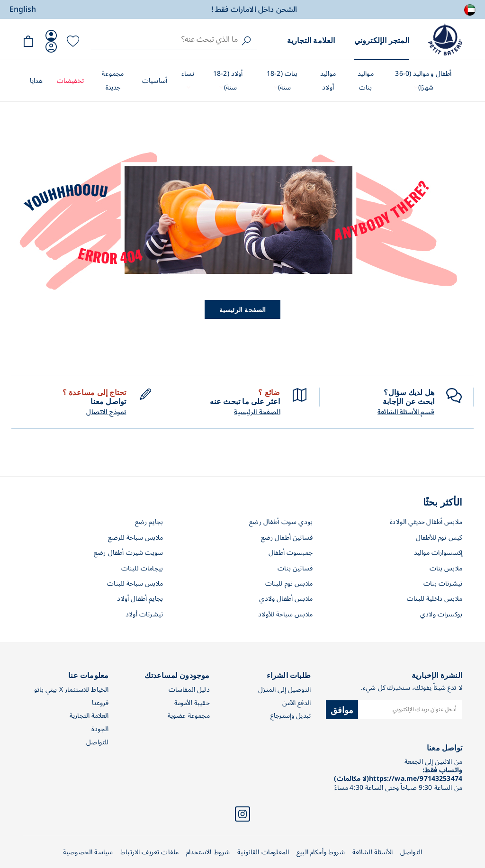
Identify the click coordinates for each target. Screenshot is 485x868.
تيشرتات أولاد (144, 614)
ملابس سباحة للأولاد (285, 614)
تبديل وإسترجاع (291, 716)
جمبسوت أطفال (291, 553)
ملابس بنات (446, 568)
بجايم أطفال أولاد (140, 599)
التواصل (411, 852)
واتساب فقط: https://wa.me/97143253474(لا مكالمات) (398, 774)
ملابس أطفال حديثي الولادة (426, 522)
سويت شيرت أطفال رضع (128, 553)
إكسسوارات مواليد (438, 553)
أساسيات (155, 81)
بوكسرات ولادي (441, 614)
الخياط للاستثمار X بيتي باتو (71, 690)
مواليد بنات (366, 81)
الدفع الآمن (296, 703)
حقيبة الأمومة (192, 703)
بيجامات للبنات (142, 568)
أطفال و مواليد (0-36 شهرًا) (423, 81)
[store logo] (445, 39)
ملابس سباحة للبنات (135, 583)
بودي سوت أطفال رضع (281, 522)
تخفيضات (70, 81)
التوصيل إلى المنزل (284, 690)
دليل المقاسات (189, 690)
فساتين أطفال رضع (287, 538)
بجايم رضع (149, 522)
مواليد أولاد (328, 81)
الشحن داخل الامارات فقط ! (254, 9)
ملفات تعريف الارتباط (149, 852)
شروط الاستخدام (208, 852)
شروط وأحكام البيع (321, 852)
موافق (342, 709)
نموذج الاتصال (106, 412)
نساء (188, 74)
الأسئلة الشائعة (373, 852)
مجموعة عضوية (189, 716)
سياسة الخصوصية (88, 852)
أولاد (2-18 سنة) (228, 81)
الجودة (100, 729)
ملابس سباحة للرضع (135, 538)
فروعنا (100, 703)
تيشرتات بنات (443, 583)
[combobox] (174, 39)
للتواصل (97, 742)
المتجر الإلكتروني (382, 40)
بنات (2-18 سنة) (282, 81)
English (23, 9)
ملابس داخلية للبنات (435, 599)
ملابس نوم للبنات (289, 583)
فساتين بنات (295, 568)
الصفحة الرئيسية (243, 309)
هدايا (36, 81)
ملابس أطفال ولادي (286, 599)
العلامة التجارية (311, 40)
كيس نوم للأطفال (439, 538)
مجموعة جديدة (113, 81)
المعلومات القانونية (263, 852)
